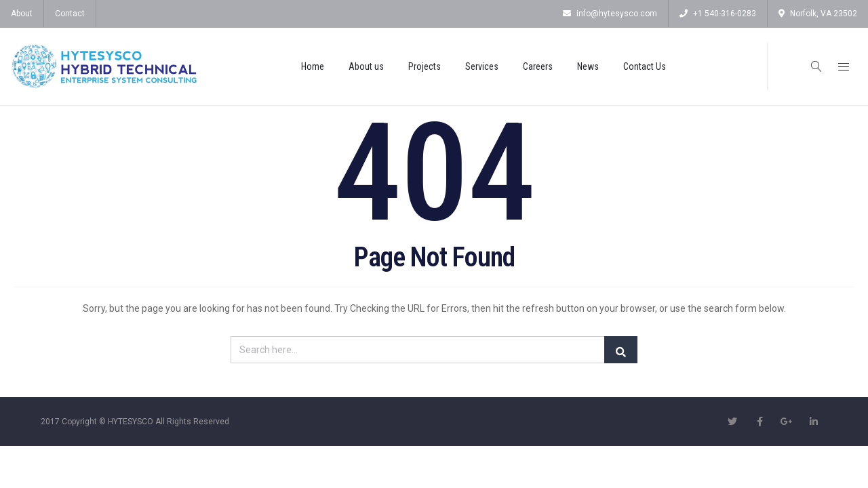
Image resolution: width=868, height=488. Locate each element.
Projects (425, 66)
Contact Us (645, 66)
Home (313, 66)
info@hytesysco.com (610, 14)
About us (366, 66)
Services (482, 66)
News (588, 66)
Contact (70, 14)
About (22, 14)
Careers (538, 66)
